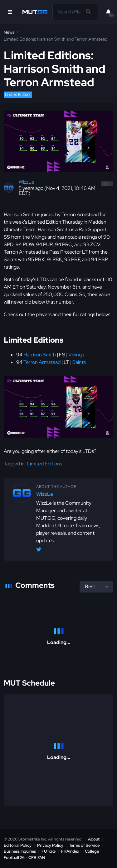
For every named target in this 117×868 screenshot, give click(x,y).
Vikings (76, 355)
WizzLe (27, 182)
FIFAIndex (70, 851)
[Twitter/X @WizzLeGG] (39, 551)
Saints (79, 362)
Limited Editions (18, 95)
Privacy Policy (50, 845)
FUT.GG (49, 851)
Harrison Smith (40, 355)
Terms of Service (84, 845)
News (9, 32)
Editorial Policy (18, 845)
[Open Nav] (10, 12)
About (94, 839)
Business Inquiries (20, 851)
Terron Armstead (42, 362)
